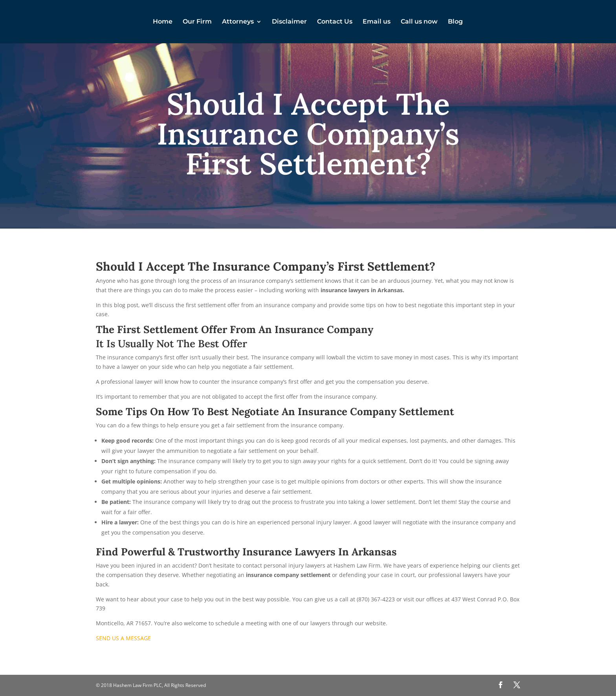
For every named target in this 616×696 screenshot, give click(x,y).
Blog (455, 22)
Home (163, 22)
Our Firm (197, 22)
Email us (377, 22)
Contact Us (335, 22)
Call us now (419, 22)
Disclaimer (289, 22)
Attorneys (238, 22)
